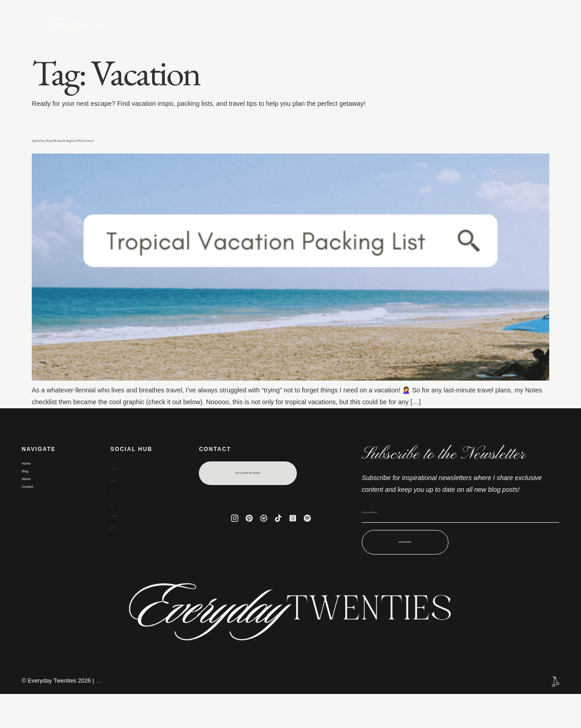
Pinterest (125, 508)
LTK (117, 520)
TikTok (121, 531)
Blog (263, 25)
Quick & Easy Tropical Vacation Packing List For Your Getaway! (269, 146)
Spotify (122, 555)
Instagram (126, 496)
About (300, 25)
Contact (345, 25)
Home (229, 25)
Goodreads (128, 543)
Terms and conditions (123, 715)
